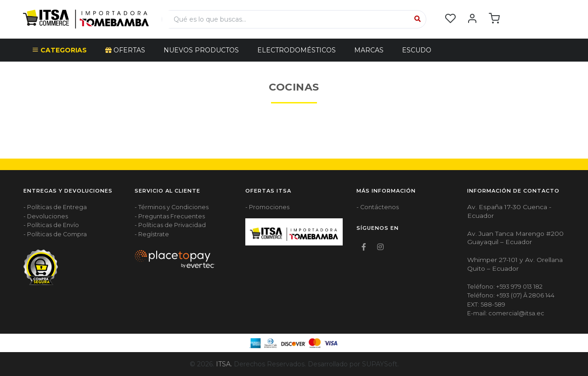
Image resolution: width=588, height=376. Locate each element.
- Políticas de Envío (51, 225)
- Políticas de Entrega (55, 207)
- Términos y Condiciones (172, 207)
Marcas (369, 50)
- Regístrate (152, 234)
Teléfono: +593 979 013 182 (505, 287)
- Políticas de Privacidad (170, 225)
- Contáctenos (378, 207)
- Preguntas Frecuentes (170, 216)
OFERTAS (125, 50)
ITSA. (224, 364)
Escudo (417, 50)
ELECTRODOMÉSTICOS (297, 50)
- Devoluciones (46, 216)
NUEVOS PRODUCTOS (201, 50)
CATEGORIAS (59, 50)
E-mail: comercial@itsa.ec (506, 313)
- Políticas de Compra (55, 234)
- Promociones (267, 207)
